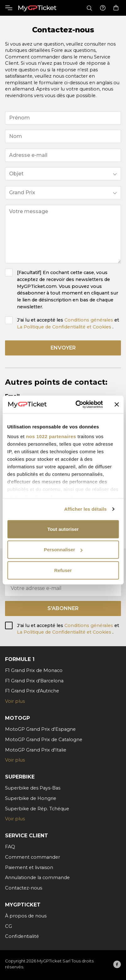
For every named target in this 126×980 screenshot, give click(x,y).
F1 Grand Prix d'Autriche (32, 691)
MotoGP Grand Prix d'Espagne (40, 729)
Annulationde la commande (37, 878)
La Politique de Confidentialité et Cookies (65, 327)
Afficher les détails (85, 509)
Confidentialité (22, 936)
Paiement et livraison (29, 867)
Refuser (63, 570)
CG (8, 926)
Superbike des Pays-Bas (33, 788)
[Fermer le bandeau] (117, 405)
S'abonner (63, 608)
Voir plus (15, 701)
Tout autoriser (63, 529)
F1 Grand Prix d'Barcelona (34, 681)
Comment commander (33, 857)
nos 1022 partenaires (51, 436)
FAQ (10, 847)
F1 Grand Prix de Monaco (34, 670)
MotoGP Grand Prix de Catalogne (44, 740)
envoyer (63, 348)
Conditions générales (89, 320)
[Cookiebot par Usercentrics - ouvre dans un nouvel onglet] (77, 405)
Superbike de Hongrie (31, 798)
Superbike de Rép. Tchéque (37, 809)
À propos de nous (26, 916)
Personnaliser (63, 550)
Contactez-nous (24, 888)
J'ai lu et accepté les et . (68, 323)
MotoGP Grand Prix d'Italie (36, 750)
